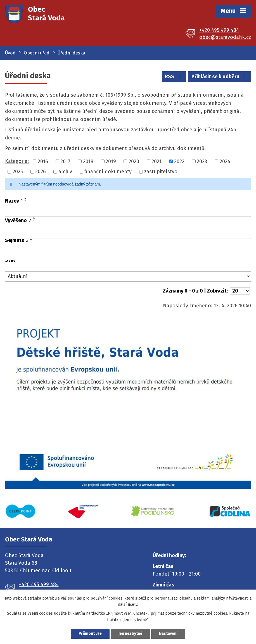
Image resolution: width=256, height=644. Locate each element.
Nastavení (168, 634)
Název (14, 201)
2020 (134, 161)
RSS (174, 77)
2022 (179, 161)
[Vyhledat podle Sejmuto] (128, 255)
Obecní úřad (37, 53)
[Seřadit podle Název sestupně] (26, 201)
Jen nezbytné (130, 634)
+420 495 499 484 (219, 30)
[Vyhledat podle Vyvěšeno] (128, 234)
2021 (157, 161)
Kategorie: (17, 161)
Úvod (10, 53)
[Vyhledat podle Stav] (128, 276)
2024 (225, 161)
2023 (202, 161)
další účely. (128, 604)
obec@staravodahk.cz (225, 37)
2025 (18, 172)
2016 (43, 161)
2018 (88, 161)
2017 (65, 161)
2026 (41, 172)
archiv (65, 172)
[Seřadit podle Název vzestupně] (26, 198)
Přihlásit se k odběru (220, 77)
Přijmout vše (90, 634)
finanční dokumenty (108, 172)
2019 (111, 161)
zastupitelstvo (161, 172)
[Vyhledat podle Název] (128, 211)
